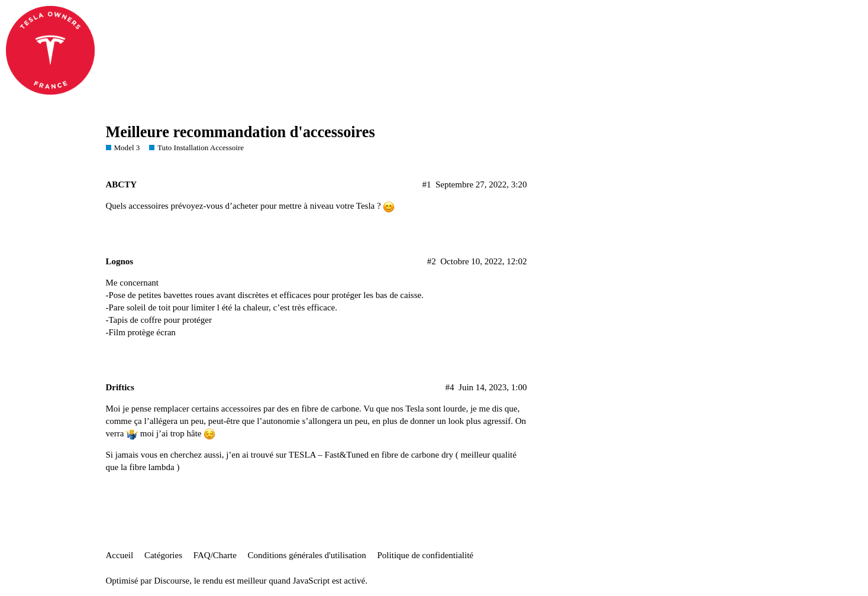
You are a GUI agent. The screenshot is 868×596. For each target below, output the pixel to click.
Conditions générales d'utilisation (307, 555)
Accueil (120, 555)
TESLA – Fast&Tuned (329, 455)
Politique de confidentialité (425, 555)
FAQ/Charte (215, 555)
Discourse (172, 581)
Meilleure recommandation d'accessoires (241, 132)
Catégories (163, 555)
